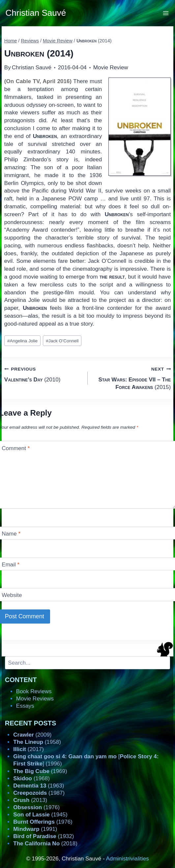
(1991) (35, 829)
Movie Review (111, 68)
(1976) (36, 807)
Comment (16, 448)
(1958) (37, 742)
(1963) (39, 786)
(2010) (43, 374)
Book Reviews (34, 691)
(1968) (31, 778)
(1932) (44, 836)
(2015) (132, 378)
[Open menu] (166, 13)
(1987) (39, 793)
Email (11, 565)
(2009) (32, 735)
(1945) (40, 815)
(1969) (40, 771)
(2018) (45, 844)
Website (12, 595)
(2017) (29, 749)
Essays (25, 706)
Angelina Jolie (22, 341)
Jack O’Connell (62, 341)
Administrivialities (127, 859)
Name (11, 534)
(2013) (30, 800)
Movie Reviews (35, 699)
